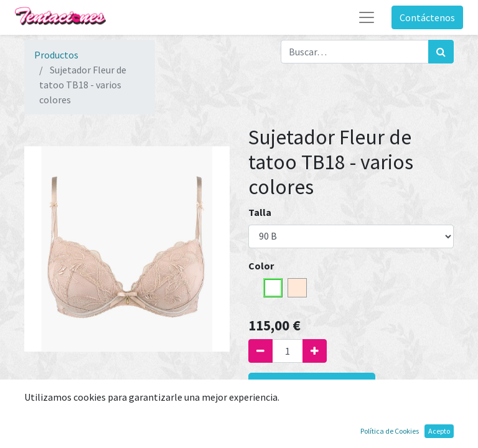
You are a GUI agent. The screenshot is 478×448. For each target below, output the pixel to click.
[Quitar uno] (260, 351)
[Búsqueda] (441, 52)
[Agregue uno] (315, 351)
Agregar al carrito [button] (312, 387)
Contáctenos (427, 17)
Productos (56, 55)
